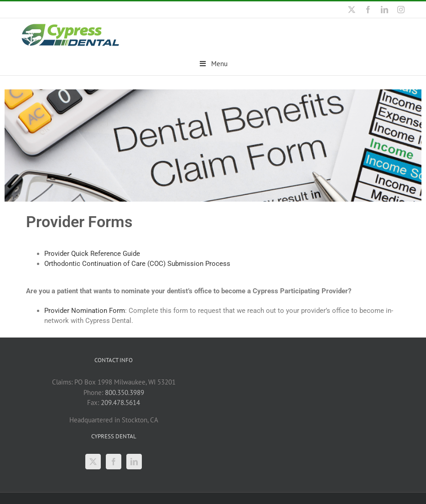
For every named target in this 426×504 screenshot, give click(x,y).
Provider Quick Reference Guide (92, 253)
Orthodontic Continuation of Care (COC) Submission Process (137, 263)
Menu (213, 64)
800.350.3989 (125, 392)
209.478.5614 (120, 402)
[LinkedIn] (134, 461)
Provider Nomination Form (85, 310)
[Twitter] (93, 461)
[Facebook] (114, 461)
